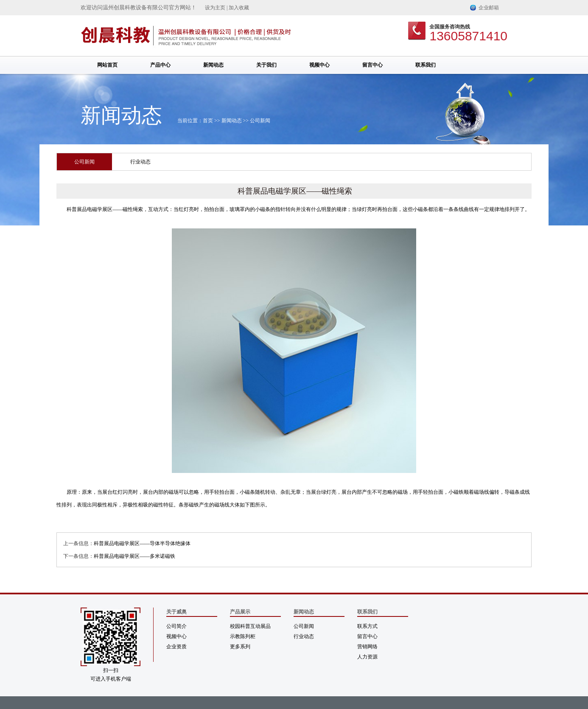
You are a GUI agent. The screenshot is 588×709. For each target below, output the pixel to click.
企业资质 (176, 647)
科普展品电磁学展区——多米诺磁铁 (134, 556)
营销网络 (367, 647)
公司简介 (176, 626)
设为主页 (215, 8)
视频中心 (319, 65)
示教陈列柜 (243, 636)
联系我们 (426, 65)
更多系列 (240, 647)
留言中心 (372, 65)
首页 (208, 121)
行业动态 (140, 162)
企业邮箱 (489, 8)
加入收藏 (239, 8)
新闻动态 (213, 65)
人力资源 (367, 657)
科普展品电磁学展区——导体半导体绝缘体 (142, 543)
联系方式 (367, 626)
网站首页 (107, 65)
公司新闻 (260, 121)
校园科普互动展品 (250, 626)
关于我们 (266, 65)
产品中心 (160, 65)
